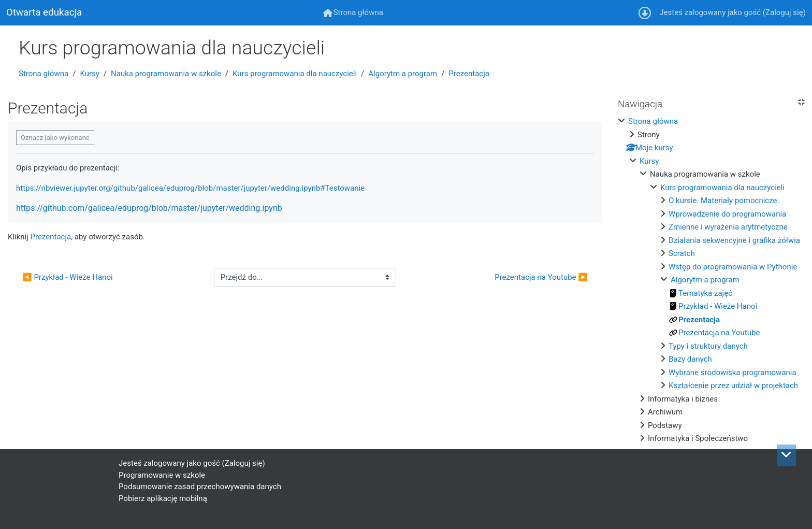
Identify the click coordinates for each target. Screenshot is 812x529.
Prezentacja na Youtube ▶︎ (541, 277)
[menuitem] (353, 13)
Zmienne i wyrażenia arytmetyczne (728, 227)
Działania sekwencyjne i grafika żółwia (734, 240)
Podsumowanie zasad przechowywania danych (200, 487)
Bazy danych (690, 359)
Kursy (89, 74)
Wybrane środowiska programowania (733, 373)
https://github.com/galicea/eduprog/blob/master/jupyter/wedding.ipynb (149, 208)
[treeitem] (711, 280)
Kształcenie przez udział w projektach (733, 385)
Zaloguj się (784, 12)
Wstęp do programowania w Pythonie (733, 267)
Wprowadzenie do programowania (727, 214)
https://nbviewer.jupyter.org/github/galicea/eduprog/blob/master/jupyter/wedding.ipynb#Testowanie (190, 188)
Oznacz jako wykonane (55, 138)
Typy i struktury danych (708, 346)
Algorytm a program (403, 74)
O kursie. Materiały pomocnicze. (724, 201)
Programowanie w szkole (162, 475)
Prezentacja (469, 74)
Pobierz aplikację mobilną (163, 498)
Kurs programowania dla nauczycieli (295, 74)
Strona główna (44, 74)
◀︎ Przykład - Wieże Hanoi (68, 277)
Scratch (682, 253)
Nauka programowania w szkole (166, 74)
